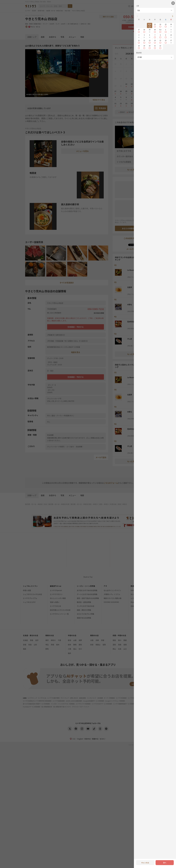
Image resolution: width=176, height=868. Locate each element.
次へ (165, 863)
